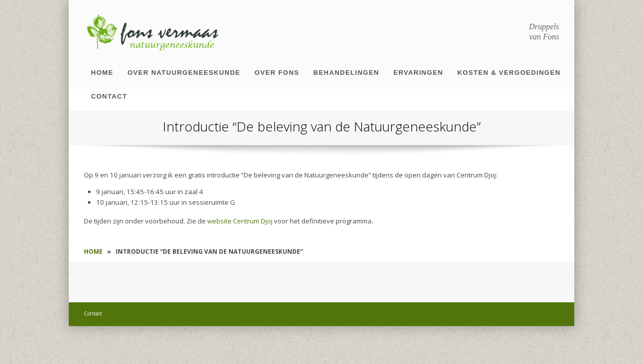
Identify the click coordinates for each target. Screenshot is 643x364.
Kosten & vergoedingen (509, 73)
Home (102, 73)
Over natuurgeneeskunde (184, 73)
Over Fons (277, 73)
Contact (109, 96)
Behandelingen (346, 73)
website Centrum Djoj (240, 221)
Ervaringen (418, 73)
